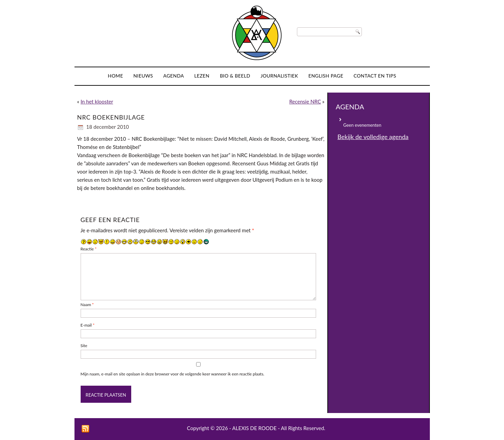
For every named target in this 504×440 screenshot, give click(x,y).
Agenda (174, 76)
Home (116, 76)
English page (326, 76)
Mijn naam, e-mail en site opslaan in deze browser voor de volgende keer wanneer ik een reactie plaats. (173, 374)
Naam (87, 305)
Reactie (89, 249)
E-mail (88, 325)
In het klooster (97, 101)
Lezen (202, 76)
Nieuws (143, 76)
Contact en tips (375, 76)
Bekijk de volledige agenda (373, 137)
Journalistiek (279, 76)
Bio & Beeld (235, 76)
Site (84, 346)
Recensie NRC (305, 101)
